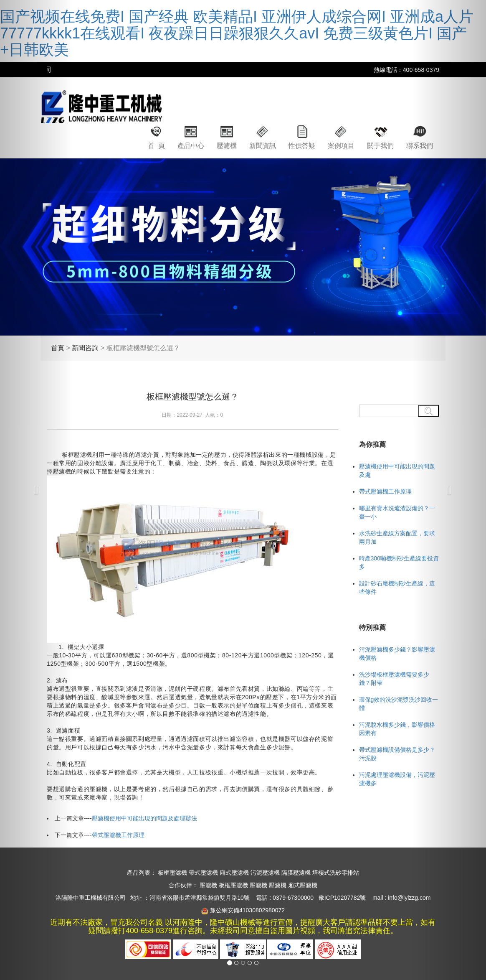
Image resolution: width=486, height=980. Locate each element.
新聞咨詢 (85, 348)
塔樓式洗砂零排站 (336, 873)
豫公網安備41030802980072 (247, 910)
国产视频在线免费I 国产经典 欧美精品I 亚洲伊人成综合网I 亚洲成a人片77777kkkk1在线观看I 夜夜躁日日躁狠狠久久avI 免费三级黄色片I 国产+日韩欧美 (237, 33)
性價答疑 (302, 146)
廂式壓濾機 (234, 873)
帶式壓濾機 (203, 873)
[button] (37, 490)
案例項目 (341, 146)
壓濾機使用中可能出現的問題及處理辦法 (144, 818)
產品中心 (191, 146)
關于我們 (380, 146)
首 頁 (156, 146)
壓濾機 (227, 146)
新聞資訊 (263, 146)
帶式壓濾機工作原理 (118, 835)
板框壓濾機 (172, 873)
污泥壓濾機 (265, 873)
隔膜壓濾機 (296, 873)
